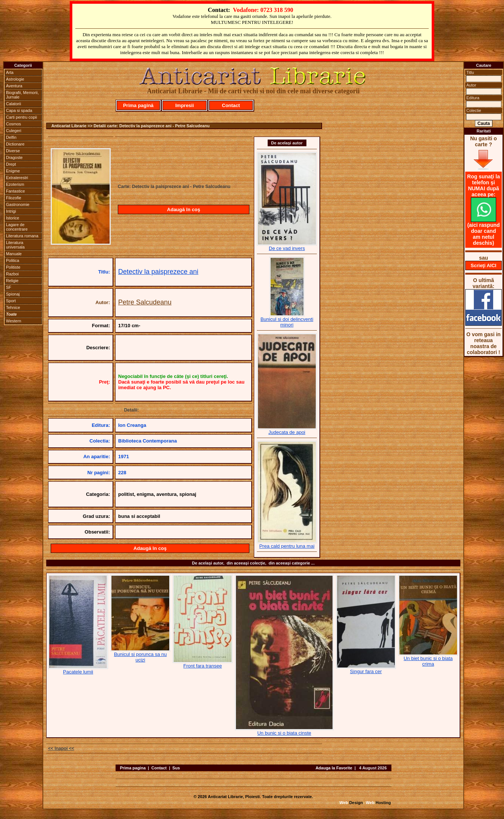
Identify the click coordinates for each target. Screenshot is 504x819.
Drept (11, 164)
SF (9, 287)
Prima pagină (138, 105)
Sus (176, 768)
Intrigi (11, 211)
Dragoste (14, 157)
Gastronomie (18, 204)
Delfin (11, 137)
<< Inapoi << (61, 748)
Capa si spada (19, 110)
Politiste (13, 267)
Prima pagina (133, 768)
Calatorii (13, 104)
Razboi (12, 274)
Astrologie (15, 79)
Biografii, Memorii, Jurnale (22, 95)
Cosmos (13, 124)
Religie (12, 281)
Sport (11, 301)
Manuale (14, 254)
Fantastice (15, 191)
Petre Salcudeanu (145, 302)
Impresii (185, 105)
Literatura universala (15, 245)
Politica (12, 260)
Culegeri (14, 131)
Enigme (13, 171)
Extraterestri (17, 178)
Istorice (12, 218)
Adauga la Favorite (334, 768)
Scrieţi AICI (484, 265)
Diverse (13, 151)
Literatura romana (22, 236)
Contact (231, 105)
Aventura (14, 86)
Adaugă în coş (184, 210)
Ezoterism (15, 184)
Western (14, 321)
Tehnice (13, 307)
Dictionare (15, 144)
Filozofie (14, 198)
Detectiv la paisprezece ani (158, 272)
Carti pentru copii (21, 117)
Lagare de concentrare (17, 227)
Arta (10, 72)
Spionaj (13, 294)
